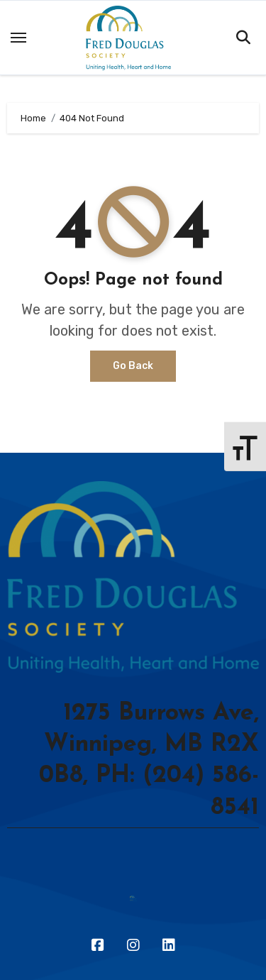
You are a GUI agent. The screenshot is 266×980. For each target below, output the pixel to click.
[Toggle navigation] (18, 38)
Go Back (133, 366)
